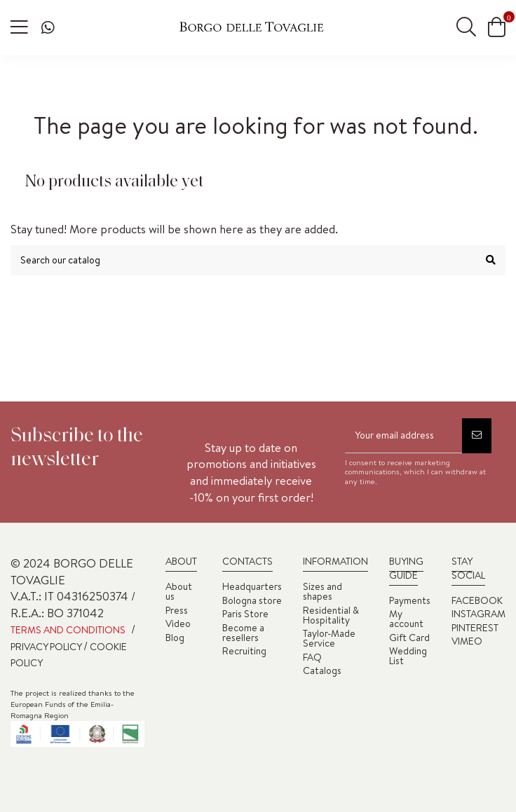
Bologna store (252, 600)
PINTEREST (475, 628)
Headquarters (252, 586)
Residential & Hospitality (331, 615)
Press (177, 610)
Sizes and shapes (322, 591)
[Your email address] (403, 436)
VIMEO (467, 641)
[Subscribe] (477, 436)
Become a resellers (243, 633)
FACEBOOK (477, 600)
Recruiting (244, 651)
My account (406, 619)
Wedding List (408, 656)
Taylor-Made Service (329, 638)
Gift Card (409, 638)
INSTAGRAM (478, 614)
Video (178, 624)
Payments (410, 600)
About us (179, 591)
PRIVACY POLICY (47, 647)
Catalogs (322, 670)
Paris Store (245, 614)
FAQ (312, 657)
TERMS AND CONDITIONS (68, 630)
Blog (175, 638)
